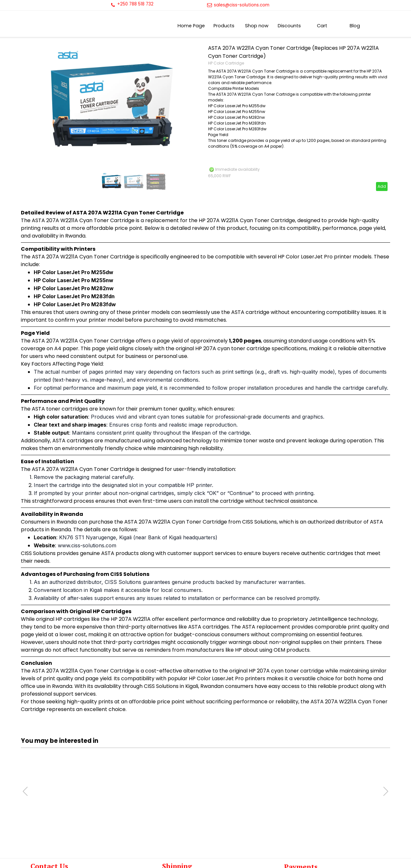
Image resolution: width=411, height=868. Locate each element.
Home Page (191, 26)
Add (382, 186)
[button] (386, 791)
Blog (355, 26)
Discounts (289, 26)
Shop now (257, 26)
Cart (322, 26)
